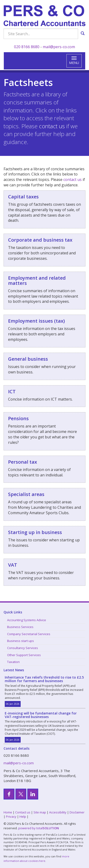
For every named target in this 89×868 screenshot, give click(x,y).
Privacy (11, 817)
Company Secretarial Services (29, 634)
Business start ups (21, 641)
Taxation (13, 662)
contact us (52, 126)
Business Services (20, 627)
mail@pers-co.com (59, 47)
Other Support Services (24, 655)
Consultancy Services (23, 648)
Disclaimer (77, 812)
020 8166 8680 (27, 47)
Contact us (23, 812)
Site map (40, 812)
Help (23, 817)
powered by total (39, 828)
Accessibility (58, 812)
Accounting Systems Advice (27, 620)
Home (8, 812)
